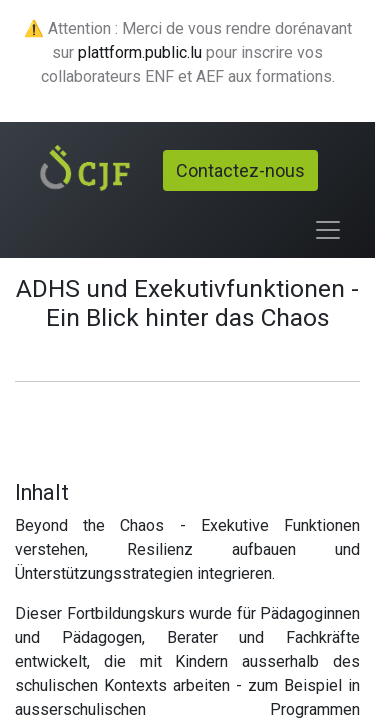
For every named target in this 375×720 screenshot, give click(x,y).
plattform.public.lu (140, 52)
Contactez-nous (240, 170)
